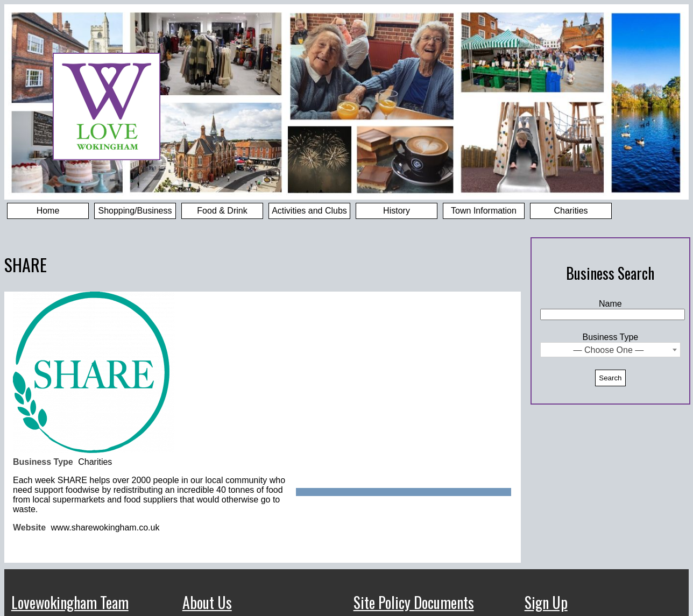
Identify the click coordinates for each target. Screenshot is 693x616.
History (397, 211)
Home (48, 211)
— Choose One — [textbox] (609, 350)
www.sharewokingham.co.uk (105, 528)
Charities (571, 211)
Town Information (484, 211)
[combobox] (610, 350)
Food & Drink (222, 211)
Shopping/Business (135, 211)
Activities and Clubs (309, 211)
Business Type (611, 337)
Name (610, 304)
